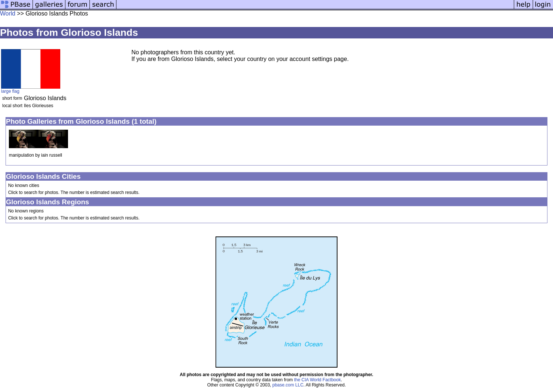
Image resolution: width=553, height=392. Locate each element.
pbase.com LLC (288, 385)
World (8, 13)
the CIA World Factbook (317, 380)
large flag (10, 91)
